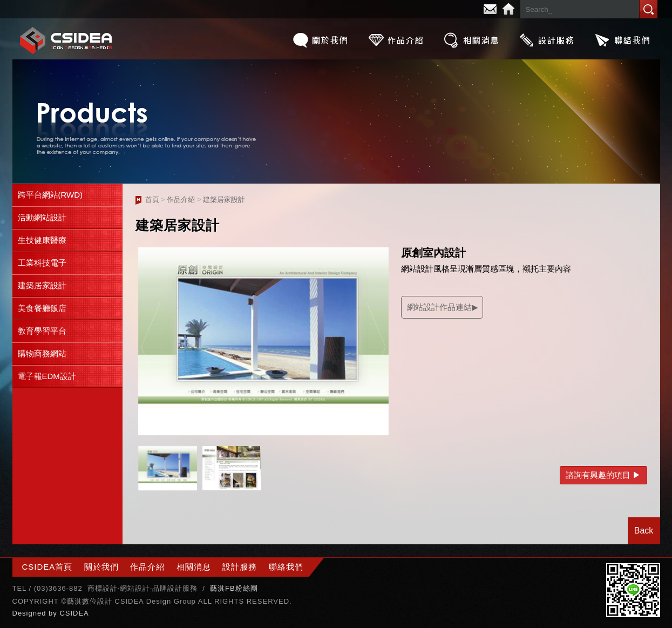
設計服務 (547, 40)
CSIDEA (74, 613)
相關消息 (471, 40)
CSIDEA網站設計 (66, 40)
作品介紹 (396, 40)
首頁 (152, 200)
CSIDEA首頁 (47, 567)
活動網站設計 (42, 217)
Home (508, 9)
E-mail (490, 9)
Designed (31, 613)
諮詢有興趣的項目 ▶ (603, 475)
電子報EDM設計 (47, 376)
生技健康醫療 (42, 240)
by (54, 613)
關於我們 (320, 40)
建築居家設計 (42, 285)
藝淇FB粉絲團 (234, 588)
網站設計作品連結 (439, 307)
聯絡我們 (622, 40)
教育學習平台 (42, 331)
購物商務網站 (42, 353)
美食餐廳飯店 (42, 308)
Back (644, 531)
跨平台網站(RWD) (50, 195)
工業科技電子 (42, 263)
